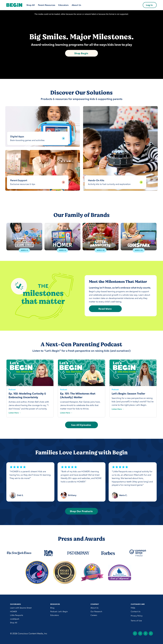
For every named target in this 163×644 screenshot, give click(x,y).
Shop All (31, 5)
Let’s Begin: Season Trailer (128, 393)
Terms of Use (136, 621)
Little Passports (17, 615)
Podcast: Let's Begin (59, 611)
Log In (149, 5)
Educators (63, 5)
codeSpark (15, 619)
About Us (76, 5)
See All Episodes (81, 425)
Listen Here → (15, 413)
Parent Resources (47, 5)
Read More (105, 309)
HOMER (13, 611)
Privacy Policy (137, 616)
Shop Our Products (81, 511)
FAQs (133, 608)
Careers (94, 615)
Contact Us (136, 611)
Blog (52, 608)
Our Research (96, 611)
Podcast (12, 389)
